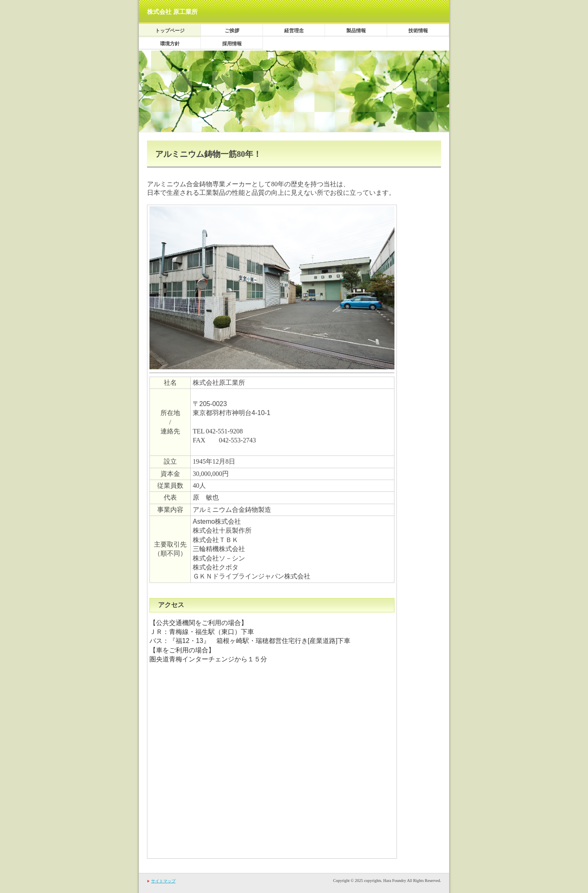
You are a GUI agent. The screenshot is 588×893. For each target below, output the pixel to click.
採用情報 (232, 44)
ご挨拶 (232, 31)
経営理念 (294, 31)
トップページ (170, 31)
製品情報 (356, 31)
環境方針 (170, 44)
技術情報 (418, 31)
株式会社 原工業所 (172, 12)
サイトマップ (163, 881)
